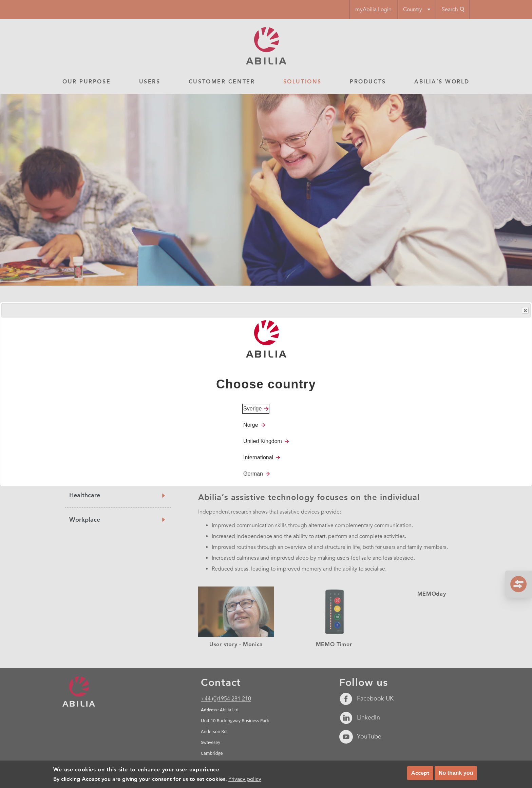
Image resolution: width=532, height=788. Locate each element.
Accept (420, 773)
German (253, 474)
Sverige (252, 409)
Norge (251, 425)
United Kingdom (263, 441)
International (258, 457)
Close (525, 311)
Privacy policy (245, 779)
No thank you (456, 773)
